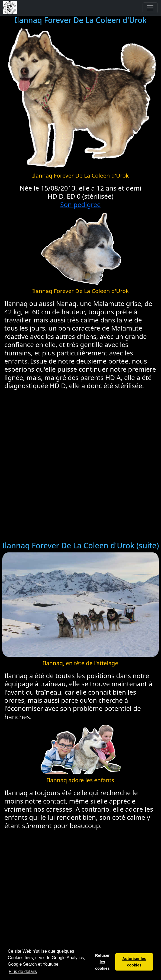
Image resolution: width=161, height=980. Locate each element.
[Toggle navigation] (150, 8)
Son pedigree (80, 204)
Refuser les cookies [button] (102, 962)
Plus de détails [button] (23, 971)
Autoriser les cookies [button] (134, 962)
